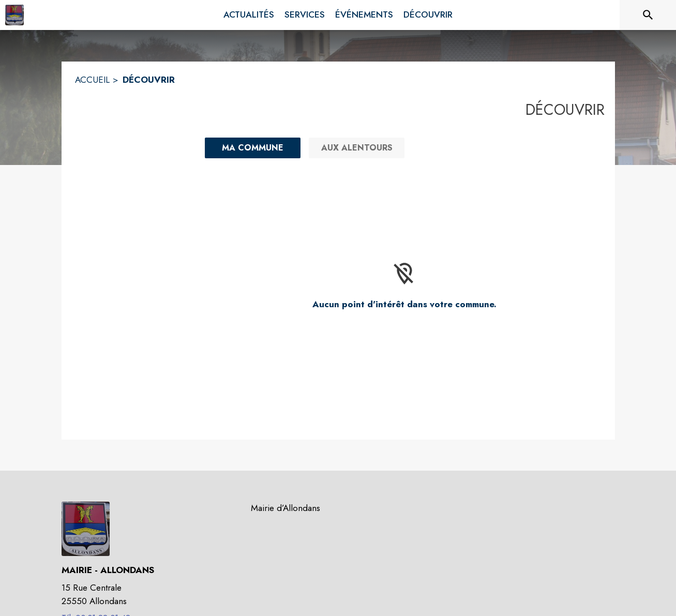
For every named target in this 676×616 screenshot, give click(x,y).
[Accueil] (14, 15)
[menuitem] (249, 15)
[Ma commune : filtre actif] (253, 148)
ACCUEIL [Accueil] (92, 80)
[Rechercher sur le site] (648, 15)
